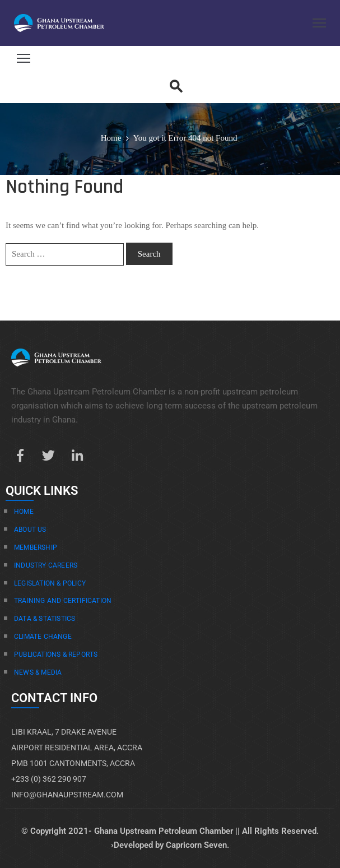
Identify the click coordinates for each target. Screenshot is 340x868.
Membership (36, 547)
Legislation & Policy (50, 583)
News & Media (38, 672)
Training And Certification (63, 601)
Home (111, 138)
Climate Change (43, 637)
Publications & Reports (56, 655)
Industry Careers (46, 565)
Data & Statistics (45, 619)
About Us (30, 530)
